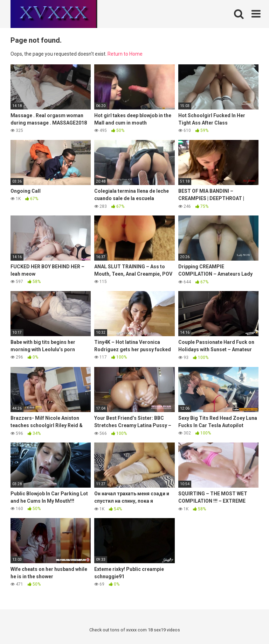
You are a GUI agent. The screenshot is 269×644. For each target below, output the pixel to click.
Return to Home (125, 54)
